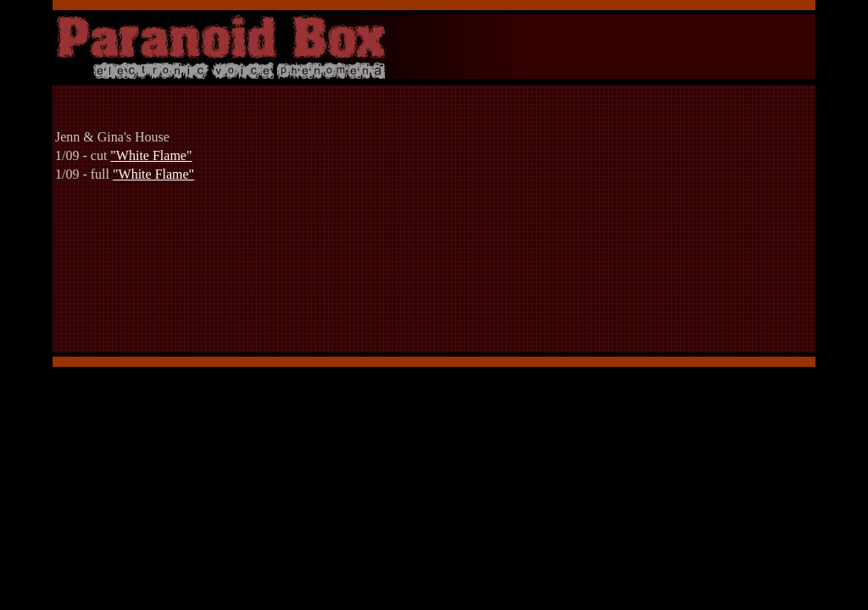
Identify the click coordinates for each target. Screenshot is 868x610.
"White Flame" (151, 155)
